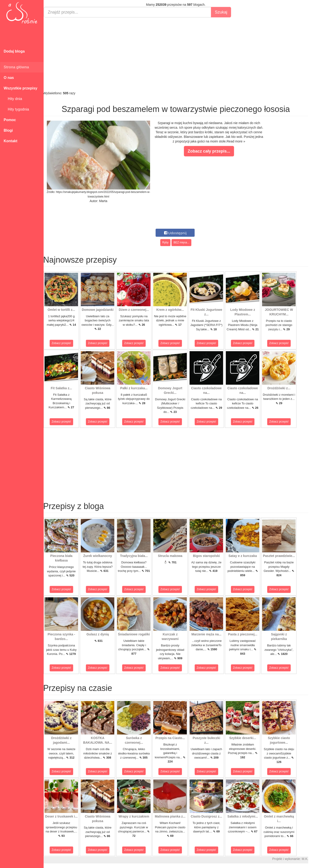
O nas (9, 78)
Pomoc (10, 120)
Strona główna (16, 67)
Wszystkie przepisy (21, 88)
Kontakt (11, 141)
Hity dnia (13, 99)
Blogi (8, 130)
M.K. (308, 859)
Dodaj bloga (14, 51)
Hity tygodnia (16, 109)
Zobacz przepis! (64, 343)
